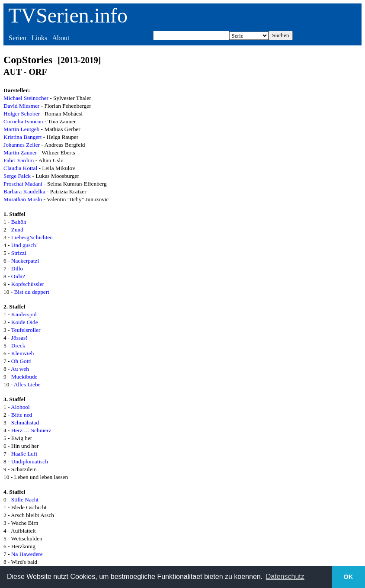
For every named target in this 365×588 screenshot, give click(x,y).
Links (39, 38)
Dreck (18, 345)
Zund (17, 230)
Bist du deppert (31, 292)
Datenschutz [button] (285, 577)
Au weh (20, 369)
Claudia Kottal (20, 168)
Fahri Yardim (19, 160)
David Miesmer (21, 106)
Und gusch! (25, 245)
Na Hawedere (27, 554)
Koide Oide (25, 322)
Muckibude (24, 377)
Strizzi (19, 253)
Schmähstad (25, 423)
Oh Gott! (22, 361)
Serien (18, 38)
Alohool (20, 407)
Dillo (17, 268)
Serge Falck (17, 176)
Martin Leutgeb (21, 129)
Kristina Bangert (22, 137)
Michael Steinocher (26, 98)
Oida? (18, 276)
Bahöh (19, 222)
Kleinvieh (23, 353)
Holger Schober (22, 114)
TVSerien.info (68, 15)
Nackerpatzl (25, 261)
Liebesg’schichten (32, 237)
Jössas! (19, 338)
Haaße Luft (24, 454)
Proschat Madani (23, 184)
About (61, 38)
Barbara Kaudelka (24, 191)
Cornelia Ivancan (23, 121)
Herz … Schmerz (31, 430)
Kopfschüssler (28, 284)
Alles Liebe (27, 384)
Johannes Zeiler (22, 145)
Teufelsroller (26, 330)
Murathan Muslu (23, 199)
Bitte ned (22, 415)
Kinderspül (24, 314)
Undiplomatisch (30, 461)
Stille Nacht (25, 500)
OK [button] (349, 577)
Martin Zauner (20, 153)
